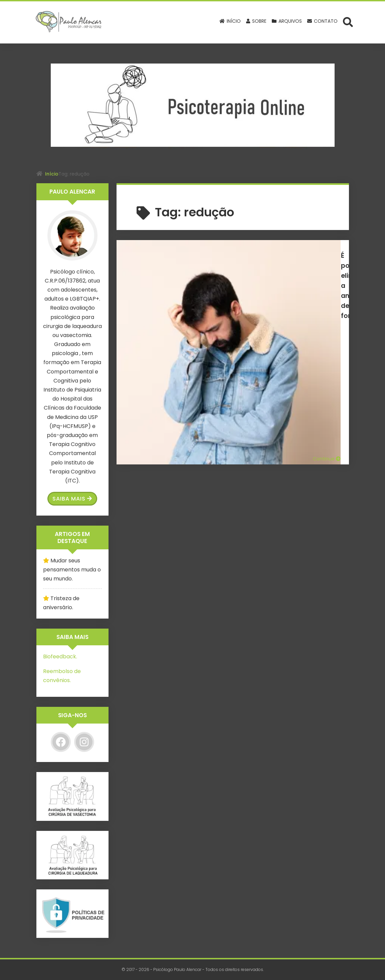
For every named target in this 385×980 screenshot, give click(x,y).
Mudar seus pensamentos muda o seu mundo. (72, 570)
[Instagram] (84, 742)
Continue (327, 318)
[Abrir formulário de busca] (348, 22)
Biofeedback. (60, 657)
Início (52, 174)
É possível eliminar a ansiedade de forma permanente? (276, 260)
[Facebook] (61, 742)
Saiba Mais (72, 499)
